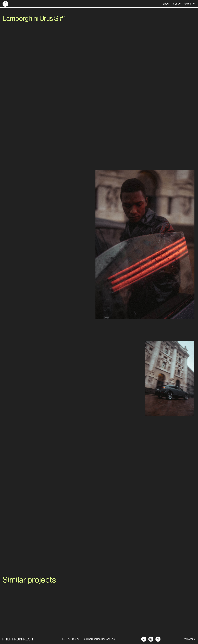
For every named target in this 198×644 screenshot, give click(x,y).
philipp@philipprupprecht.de (99, 639)
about (166, 4)
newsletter (190, 4)
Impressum (189, 639)
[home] (5, 4)
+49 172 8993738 (71, 639)
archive (177, 4)
